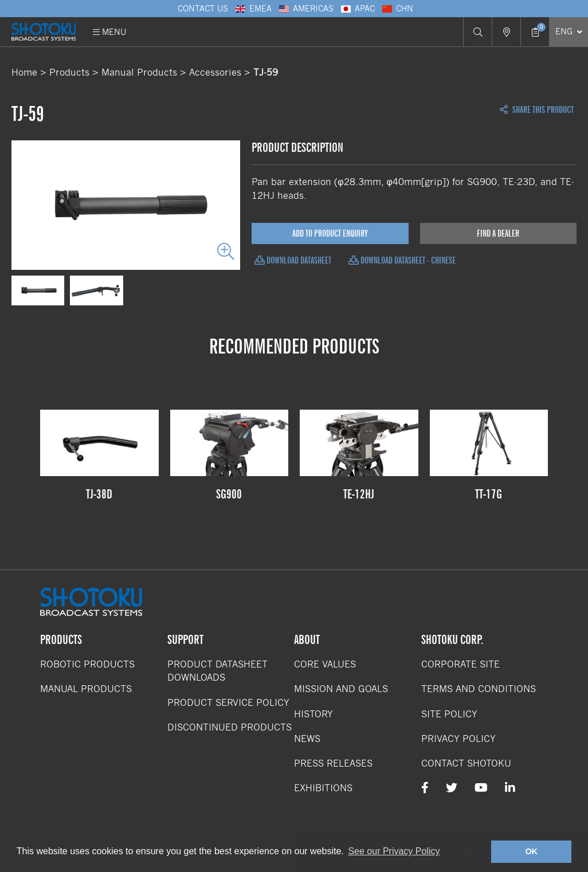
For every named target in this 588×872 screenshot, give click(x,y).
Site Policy (449, 714)
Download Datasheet (293, 260)
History (313, 714)
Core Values (325, 664)
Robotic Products (87, 664)
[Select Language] (569, 32)
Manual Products (139, 72)
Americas (305, 9)
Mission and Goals (341, 689)
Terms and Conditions (479, 689)
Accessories (215, 72)
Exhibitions (323, 788)
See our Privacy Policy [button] (394, 851)
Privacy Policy (458, 739)
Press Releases (333, 763)
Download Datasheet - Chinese (402, 260)
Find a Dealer (498, 233)
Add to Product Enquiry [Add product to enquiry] (330, 233)
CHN (397, 9)
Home (24, 72)
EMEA (253, 9)
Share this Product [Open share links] (537, 110)
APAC (357, 9)
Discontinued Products (230, 727)
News (307, 739)
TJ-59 (266, 72)
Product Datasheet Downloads (217, 671)
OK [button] (531, 851)
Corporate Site (460, 664)
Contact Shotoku (466, 763)
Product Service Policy (228, 703)
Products (69, 72)
